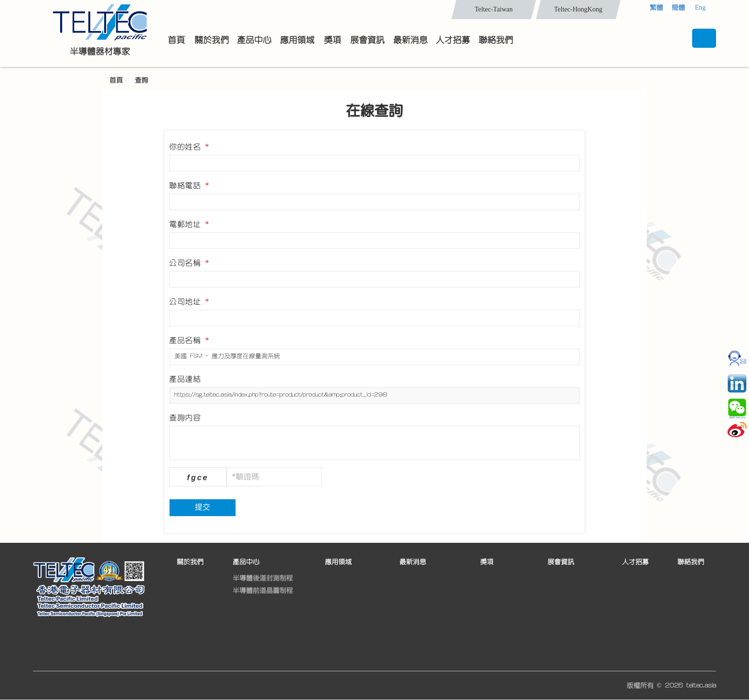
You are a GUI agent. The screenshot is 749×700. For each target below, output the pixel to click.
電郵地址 (189, 224)
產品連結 (185, 379)
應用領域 (338, 562)
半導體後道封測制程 (263, 578)
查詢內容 (185, 418)
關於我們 (190, 562)
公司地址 (189, 302)
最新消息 (413, 562)
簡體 (678, 8)
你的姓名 (189, 147)
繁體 (656, 8)
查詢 (141, 80)
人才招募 (635, 562)
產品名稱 (189, 340)
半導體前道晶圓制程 (263, 591)
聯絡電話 (189, 185)
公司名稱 (189, 263)
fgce (198, 478)
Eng (701, 7)
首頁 (116, 80)
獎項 (487, 562)
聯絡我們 (691, 562)
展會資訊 (561, 562)
